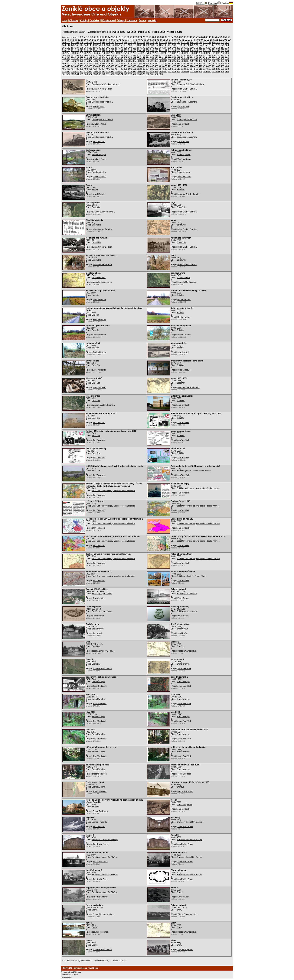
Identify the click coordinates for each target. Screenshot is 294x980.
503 (143, 69)
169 (178, 45)
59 (82, 40)
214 (209, 48)
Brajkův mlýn (98, 629)
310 (130, 56)
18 (122, 37)
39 (188, 37)
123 (143, 42)
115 (108, 42)
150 (95, 45)
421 (117, 64)
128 (165, 42)
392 (156, 61)
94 (192, 40)
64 (98, 40)
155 (117, 45)
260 (77, 53)
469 (161, 66)
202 (156, 48)
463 (134, 66)
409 (64, 64)
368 (218, 58)
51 (226, 37)
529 (90, 72)
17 (119, 37)
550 (183, 72)
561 (64, 74)
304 (103, 56)
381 (108, 61)
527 (82, 72)
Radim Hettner (99, 300)
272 (130, 53)
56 (73, 40)
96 (199, 40)
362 (192, 58)
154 (112, 45)
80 (148, 40)
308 (121, 56)
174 (201, 45)
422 (121, 64)
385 (126, 61)
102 (221, 40)
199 (143, 48)
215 (214, 48)
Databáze (95, 20)
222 (77, 50)
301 (90, 56)
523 (64, 72)
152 (103, 45)
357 (170, 58)
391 (152, 61)
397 (178, 61)
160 (139, 45)
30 (160, 37)
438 (192, 64)
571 (108, 74)
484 (227, 66)
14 (109, 37)
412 (77, 64)
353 (152, 58)
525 (73, 72)
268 (112, 53)
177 (214, 45)
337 (82, 58)
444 (218, 64)
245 (178, 50)
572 (112, 74)
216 (218, 48)
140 (218, 42)
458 (112, 66)
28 (153, 37)
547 (170, 72)
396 (174, 61)
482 (218, 66)
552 (192, 72)
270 (121, 53)
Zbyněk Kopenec (100, 932)
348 (130, 58)
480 (209, 66)
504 (148, 69)
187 (90, 48)
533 (108, 72)
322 (183, 56)
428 (148, 64)
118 (121, 42)
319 (170, 56)
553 (196, 72)
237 (143, 50)
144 (68, 45)
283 (178, 53)
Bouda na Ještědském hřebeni (106, 84)
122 (139, 42)
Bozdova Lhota (99, 277)
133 (187, 42)
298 (77, 56)
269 (117, 53)
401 (196, 61)
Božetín (95, 295)
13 (106, 37)
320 (174, 56)
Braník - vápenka (184, 804)
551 (187, 72)
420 (112, 64)
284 (183, 53)
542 (148, 72)
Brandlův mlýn (183, 664)
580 (148, 74)
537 (126, 72)
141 (223, 42)
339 (90, 58)
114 (103, 42)
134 (192, 42)
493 (99, 69)
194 (121, 48)
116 (112, 42)
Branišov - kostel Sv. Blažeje (189, 822)
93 (189, 40)
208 (183, 48)
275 (143, 53)
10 (97, 37)
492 (95, 69)
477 (196, 66)
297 (73, 56)
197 (134, 48)
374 (77, 61)
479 (205, 66)
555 (205, 72)
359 (178, 58)
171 (187, 45)
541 (143, 72)
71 (120, 40)
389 (143, 61)
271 (126, 53)
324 (192, 56)
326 (201, 56)
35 (175, 37)
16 (115, 37)
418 (103, 64)
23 (137, 37)
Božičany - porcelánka (102, 594)
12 (103, 37)
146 (77, 45)
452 (86, 66)
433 (170, 64)
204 (165, 48)
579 (143, 74)
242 (165, 50)
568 (95, 74)
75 (132, 40)
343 (108, 58)
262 (86, 53)
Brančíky (96, 646)
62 (91, 40)
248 (192, 50)
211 (196, 48)
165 (161, 45)
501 (134, 69)
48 (216, 37)
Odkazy (121, 20)
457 (108, 66)
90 (180, 40)
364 (201, 58)
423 (126, 64)
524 (68, 72)
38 (185, 37)
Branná (180, 892)
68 (111, 40)
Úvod (65, 20)
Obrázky (74, 20)
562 (68, 74)
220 (68, 50)
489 (82, 69)
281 (170, 53)
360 (183, 58)
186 (86, 48)
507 (161, 69)
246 (183, 50)
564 (77, 74)
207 (178, 48)
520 (218, 69)
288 (201, 53)
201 (152, 48)
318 (165, 56)
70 (117, 40)
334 (68, 58)
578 (139, 74)
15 (112, 37)
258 (68, 53)
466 (148, 66)
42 (197, 37)
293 (223, 53)
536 (121, 72)
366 (209, 58)
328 (209, 56)
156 (121, 45)
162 (148, 45)
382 (112, 61)
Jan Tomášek (183, 124)
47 (213, 37)
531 (99, 72)
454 (95, 66)
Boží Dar (96, 365)
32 (166, 37)
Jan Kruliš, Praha (185, 826)
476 (192, 66)
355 (161, 58)
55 (69, 40)
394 (165, 61)
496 (112, 69)
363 (196, 58)
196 (130, 48)
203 (161, 48)
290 (209, 53)
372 (68, 61)
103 (225, 40)
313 (143, 56)
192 (112, 48)
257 (64, 53)
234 (130, 50)
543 (152, 72)
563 (73, 74)
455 (99, 66)
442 (209, 64)
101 (216, 40)
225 (90, 50)
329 (214, 56)
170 (183, 45)
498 (121, 69)
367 (214, 58)
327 (205, 56)
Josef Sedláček (184, 668)
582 (156, 74)
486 (68, 69)
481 (214, 66)
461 (126, 66)
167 (170, 45)
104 (230, 40)
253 (214, 50)
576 (130, 74)
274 (139, 53)
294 (227, 53)
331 (223, 56)
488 (77, 69)
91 (183, 40)
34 (172, 37)
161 (143, 45)
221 (73, 50)
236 (139, 50)
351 (143, 58)
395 (170, 61)
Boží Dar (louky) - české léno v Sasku (194, 471)
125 (152, 42)
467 (152, 66)
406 (218, 61)
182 (68, 48)
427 (143, 64)
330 (218, 56)
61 (88, 40)
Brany (95, 910)
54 (66, 40)
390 (148, 61)
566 (86, 74)
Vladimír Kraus (99, 124)
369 (223, 58)
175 (205, 45)
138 (209, 42)
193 (117, 48)
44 (204, 37)
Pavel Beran (183, 598)
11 (100, 37)
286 (192, 53)
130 (174, 42)
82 (154, 40)
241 (161, 50)
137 (205, 42)
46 (210, 37)
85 (164, 40)
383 (117, 61)
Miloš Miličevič (99, 370)
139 (214, 42)
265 (99, 53)
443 (214, 64)
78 (142, 40)
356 (165, 58)
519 (214, 69)
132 (183, 42)
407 (223, 61)
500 (130, 69)
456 (103, 66)
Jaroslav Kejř (183, 352)
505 (152, 69)
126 (156, 42)
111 (90, 42)
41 (194, 37)
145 (73, 45)
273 (134, 53)
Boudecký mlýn (99, 154)
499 (126, 69)
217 (223, 48)
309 (126, 56)
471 (170, 66)
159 (134, 45)
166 (165, 45)
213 (205, 48)
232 (121, 50)
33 (169, 37)
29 (156, 37)
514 (192, 69)
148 (86, 45)
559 (223, 72)
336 (77, 58)
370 (227, 58)
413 (82, 64)
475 (187, 66)
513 (187, 69)
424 (130, 64)
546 (165, 72)
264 (95, 53)
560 (227, 72)
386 (130, 61)
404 (209, 61)
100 (212, 40)
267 (108, 53)
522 (227, 69)
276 (148, 53)
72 (123, 40)
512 (183, 69)
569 (99, 74)
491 (90, 69)
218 (227, 48)
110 (86, 42)
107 (73, 42)
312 (139, 56)
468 (156, 66)
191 (108, 48)
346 (121, 58)
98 (205, 40)
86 (167, 40)
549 (178, 72)
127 (161, 42)
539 (134, 72)
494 (103, 69)
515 (196, 69)
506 (156, 69)
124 (148, 42)
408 (227, 61)
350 (139, 58)
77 (139, 40)
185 (82, 48)
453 (90, 66)
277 (152, 53)
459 (117, 66)
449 (73, 66)
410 (68, 64)
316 (156, 56)
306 (112, 56)
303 (99, 56)
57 (76, 40)
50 (222, 37)
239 (152, 50)
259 (73, 53)
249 (196, 50)
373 (73, 61)
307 (117, 56)
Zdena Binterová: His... (103, 651)
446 (227, 64)
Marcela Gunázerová (102, 282)
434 (174, 64)
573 (117, 74)
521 (223, 69)
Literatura (132, 20)
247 (187, 50)
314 (148, 56)
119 (126, 42)
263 (90, 53)
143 (64, 45)
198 (139, 48)
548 (174, 72)
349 (134, 58)
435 (178, 64)
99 (208, 40)
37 (182, 37)
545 (161, 72)
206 (174, 48)
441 (205, 64)
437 (187, 64)
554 (201, 72)
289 (205, 53)
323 (187, 56)
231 (117, 50)
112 (95, 42)
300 (86, 56)
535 (117, 72)
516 (201, 69)
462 (130, 66)
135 (196, 42)
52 (229, 37)
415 (90, 64)
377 (90, 61)
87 (170, 40)
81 (151, 40)
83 (158, 40)
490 (86, 69)
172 (192, 45)
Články (84, 20)
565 (82, 74)
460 (121, 66)
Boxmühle (181, 207)
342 (103, 58)
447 (64, 66)
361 (187, 58)
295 (64, 56)
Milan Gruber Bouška (102, 89)
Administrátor (99, 598)
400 (192, 61)
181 (64, 48)
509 (170, 69)
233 (126, 50)
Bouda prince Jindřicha (102, 102)
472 (174, 66)
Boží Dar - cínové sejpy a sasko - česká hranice (113, 490)
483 (223, 66)
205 (170, 48)
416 (95, 64)
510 (174, 69)
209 (187, 48)
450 (77, 66)
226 (95, 50)
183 (73, 48)
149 (90, 45)
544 (156, 72)
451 (82, 66)
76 (136, 40)
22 (134, 37)
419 (108, 64)
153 (108, 45)
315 (152, 56)
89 (176, 40)
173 (196, 45)
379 (99, 61)
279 (161, 53)
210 (192, 48)
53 (63, 40)
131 (178, 42)
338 (86, 58)
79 (145, 40)
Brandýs (180, 787)
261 (82, 53)
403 (205, 61)
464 (139, 66)
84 (161, 40)
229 (108, 50)
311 (134, 56)
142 (227, 42)
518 (209, 69)
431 (161, 64)
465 (143, 66)
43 (200, 37)
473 (178, 66)
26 (147, 37)
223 (82, 50)
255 (223, 50)
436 (183, 64)
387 (134, 61)
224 (86, 50)
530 (95, 72)
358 (174, 58)
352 (148, 58)
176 (209, 45)
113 (99, 42)
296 (68, 56)
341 (99, 58)
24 (141, 37)
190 (103, 48)
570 (103, 74)
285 (187, 53)
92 (186, 40)
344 (112, 58)
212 (201, 48)
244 (174, 50)
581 (152, 74)
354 (156, 58)
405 (214, 61)
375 (82, 61)
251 (205, 50)
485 (64, 69)
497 (117, 69)
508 (165, 69)
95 (196, 40)
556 (209, 72)
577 (134, 74)
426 (139, 64)
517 (205, 69)
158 (130, 45)
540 (139, 72)
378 (95, 61)
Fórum (142, 20)
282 (174, 53)
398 (183, 61)
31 (163, 37)
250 (201, 50)
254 (218, 50)
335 (73, 58)
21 (131, 37)
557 (214, 72)
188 (95, 48)
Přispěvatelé (108, 20)
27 (150, 37)
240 (156, 50)
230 (112, 50)
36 (178, 37)
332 (227, 56)
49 (219, 37)
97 (202, 40)
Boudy (95, 190)
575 (126, 74)
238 (148, 50)
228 (103, 50)
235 (134, 50)
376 (86, 61)
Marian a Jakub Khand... (189, 194)
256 (227, 50)
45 (207, 37)
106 (68, 42)
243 (170, 50)
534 (112, 72)
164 (156, 45)
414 (86, 64)
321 (178, 56)
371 (64, 61)
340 (95, 58)
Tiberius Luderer (100, 897)
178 (218, 45)
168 (174, 45)
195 (126, 48)
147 (82, 45)
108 (77, 42)
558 (218, 72)
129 (170, 42)
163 (152, 45)
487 (73, 69)
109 (82, 42)
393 (161, 61)
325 (196, 56)
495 (108, 69)
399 (187, 61)
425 (134, 64)
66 (104, 40)
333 (64, 58)
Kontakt (152, 20)
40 (191, 37)
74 (129, 40)
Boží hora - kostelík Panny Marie (191, 576)
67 (107, 40)
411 (73, 64)
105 (64, 42)
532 (103, 72)
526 (77, 72)
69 (114, 40)
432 (165, 64)
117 (117, 42)
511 (178, 69)
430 (156, 64)
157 (126, 45)
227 (99, 50)
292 (218, 53)
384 (121, 61)
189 (99, 48)
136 (201, 42)
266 (103, 53)
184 (77, 48)
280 (165, 53)
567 (90, 74)
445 (223, 64)
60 (85, 40)
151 (99, 45)
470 (165, 66)
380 (103, 61)
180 (227, 45)
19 (125, 37)
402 (201, 61)
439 (196, 64)
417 (99, 64)
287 (196, 53)
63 (95, 40)
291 (214, 53)
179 (223, 45)
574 (121, 74)
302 (95, 56)
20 (128, 37)
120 (130, 42)
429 (152, 64)
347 (126, 58)
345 (117, 58)
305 (108, 56)
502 (139, 69)
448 (68, 66)
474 (183, 66)
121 (134, 42)
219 (64, 50)
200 (148, 48)
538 (130, 72)
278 (156, 53)
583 (161, 74)
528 (86, 72)
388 (139, 61)
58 (79, 40)
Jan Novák (98, 633)
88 (173, 40)
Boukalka (181, 190)
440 (201, 64)
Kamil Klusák (99, 106)
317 (161, 56)
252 (209, 50)
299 (82, 56)
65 (101, 40)
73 (126, 40)
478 (201, 66)
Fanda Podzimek (185, 791)
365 (205, 58)
